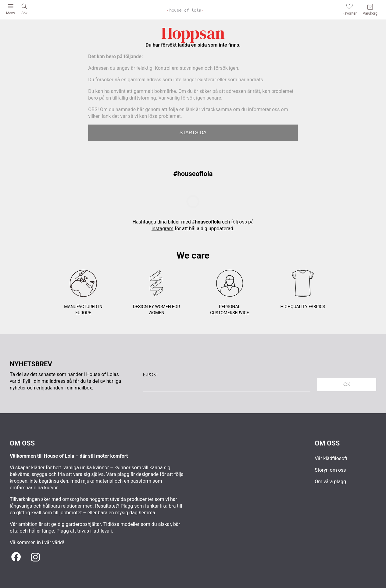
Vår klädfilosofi (331, 458)
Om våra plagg (330, 482)
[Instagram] (35, 557)
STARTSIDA (193, 133)
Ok (347, 384)
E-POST (151, 375)
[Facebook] (16, 557)
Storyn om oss (330, 470)
